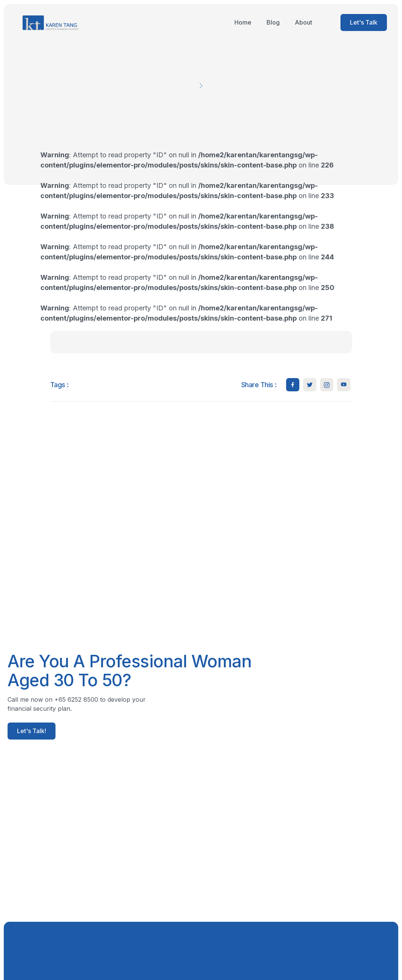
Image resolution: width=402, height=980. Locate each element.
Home (243, 22)
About (303, 22)
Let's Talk (364, 22)
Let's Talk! (32, 731)
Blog (273, 22)
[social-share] (293, 385)
